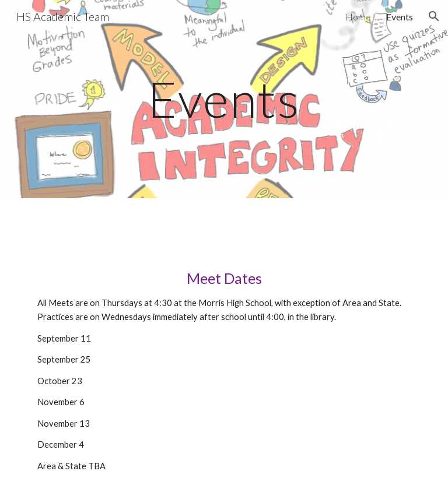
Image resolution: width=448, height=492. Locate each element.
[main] (224, 99)
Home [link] (358, 17)
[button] (434, 16)
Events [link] (400, 17)
